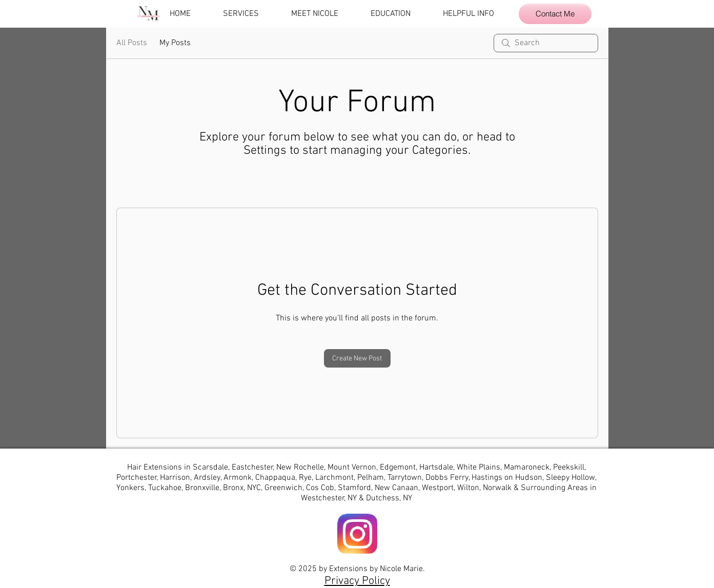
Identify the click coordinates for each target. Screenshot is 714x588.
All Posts (132, 43)
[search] (546, 43)
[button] (249, 14)
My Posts (175, 43)
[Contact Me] (555, 14)
